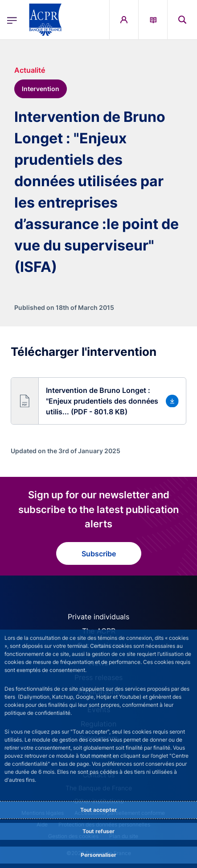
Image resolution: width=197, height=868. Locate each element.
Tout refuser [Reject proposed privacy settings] (98, 831)
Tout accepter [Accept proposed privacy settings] (98, 810)
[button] (98, 401)
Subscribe (99, 554)
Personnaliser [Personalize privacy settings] (98, 855)
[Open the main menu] (12, 20)
